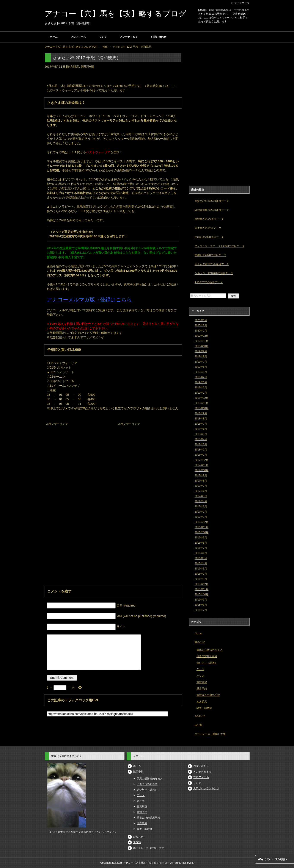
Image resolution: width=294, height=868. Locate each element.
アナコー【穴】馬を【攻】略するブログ (116, 14)
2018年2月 (201, 450)
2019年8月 (201, 357)
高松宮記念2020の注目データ (212, 201)
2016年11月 (201, 527)
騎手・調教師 (204, 708)
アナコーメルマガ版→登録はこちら (89, 299)
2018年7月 (201, 424)
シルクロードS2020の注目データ (214, 273)
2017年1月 (201, 517)
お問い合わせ (159, 37)
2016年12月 (201, 522)
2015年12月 (201, 584)
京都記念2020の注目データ (210, 255)
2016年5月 (201, 558)
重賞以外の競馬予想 (208, 695)
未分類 (198, 725)
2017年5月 (201, 496)
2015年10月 (201, 594)
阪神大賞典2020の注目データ (212, 210)
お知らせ (200, 716)
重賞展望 (202, 682)
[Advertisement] (77, 454)
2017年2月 (201, 512)
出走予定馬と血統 (207, 656)
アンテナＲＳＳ (129, 37)
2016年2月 (201, 574)
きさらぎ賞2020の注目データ (212, 264)
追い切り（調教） (207, 663)
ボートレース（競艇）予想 (210, 734)
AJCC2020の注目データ (209, 282)
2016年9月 (201, 538)
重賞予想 (202, 689)
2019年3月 (201, 382)
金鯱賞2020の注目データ (209, 219)
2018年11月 (201, 403)
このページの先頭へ (276, 859)
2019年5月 (201, 372)
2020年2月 (201, 325)
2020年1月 (201, 331)
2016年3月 (201, 569)
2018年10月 (201, 408)
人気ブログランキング (206, 788)
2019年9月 (201, 351)
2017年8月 (201, 481)
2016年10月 (201, 532)
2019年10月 (201, 346)
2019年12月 (201, 336)
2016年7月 (201, 548)
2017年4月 (201, 501)
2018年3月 (201, 444)
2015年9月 (201, 600)
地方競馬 (73, 67)
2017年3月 (201, 507)
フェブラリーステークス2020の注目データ (219, 246)
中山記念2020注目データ (209, 237)
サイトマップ (242, 3)
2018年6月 (201, 429)
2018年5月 (201, 434)
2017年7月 (201, 486)
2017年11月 (201, 465)
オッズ (200, 676)
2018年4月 (201, 439)
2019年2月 (201, 388)
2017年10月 (201, 470)
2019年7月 (201, 362)
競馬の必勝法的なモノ (209, 650)
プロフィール (78, 37)
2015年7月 (201, 610)
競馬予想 (87, 67)
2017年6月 (201, 491)
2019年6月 (201, 367)
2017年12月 (201, 460)
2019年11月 (201, 341)
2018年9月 (201, 413)
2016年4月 (201, 563)
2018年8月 (201, 419)
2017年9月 (201, 475)
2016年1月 (201, 579)
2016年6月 (201, 553)
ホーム (54, 37)
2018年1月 (201, 455)
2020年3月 (201, 320)
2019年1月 (201, 393)
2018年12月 (201, 398)
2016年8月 (201, 543)
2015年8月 (201, 605)
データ (200, 669)
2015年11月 (201, 589)
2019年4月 (201, 377)
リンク (103, 37)
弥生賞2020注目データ (208, 228)
